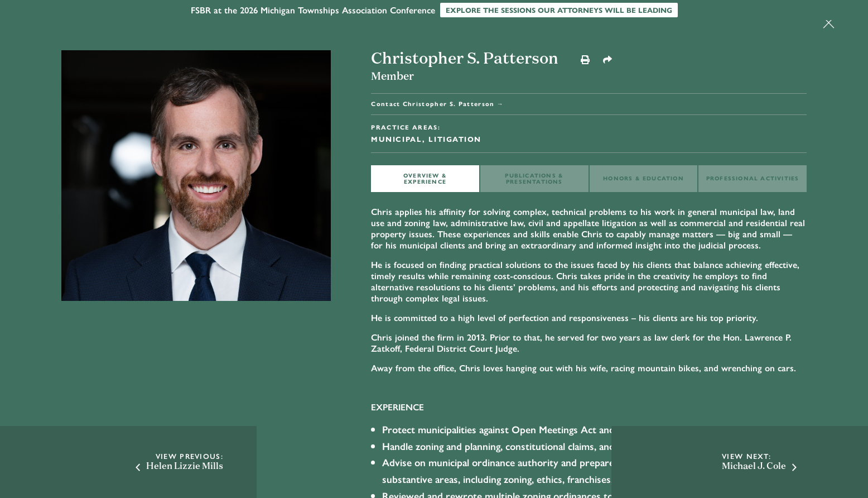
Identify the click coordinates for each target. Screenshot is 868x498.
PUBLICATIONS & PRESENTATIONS (534, 178)
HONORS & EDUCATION (643, 178)
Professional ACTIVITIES (753, 178)
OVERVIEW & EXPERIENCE (425, 178)
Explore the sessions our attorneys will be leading (559, 10)
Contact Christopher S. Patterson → (437, 104)
